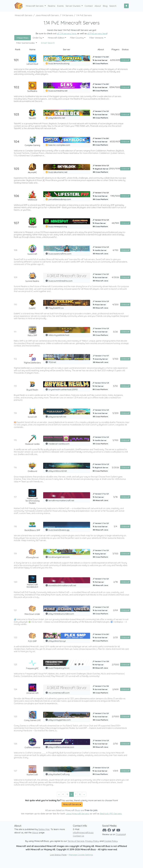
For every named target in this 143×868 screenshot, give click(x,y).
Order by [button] (37, 38)
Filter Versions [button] (97, 38)
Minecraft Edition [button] (56, 38)
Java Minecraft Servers (77, 813)
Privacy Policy (92, 841)
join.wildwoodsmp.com (60, 199)
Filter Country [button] (77, 38)
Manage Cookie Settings (81, 855)
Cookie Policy (111, 841)
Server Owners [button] (73, 6)
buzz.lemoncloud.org (59, 63)
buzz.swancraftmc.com (60, 254)
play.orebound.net (58, 471)
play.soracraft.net (57, 417)
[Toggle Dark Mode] (126, 6)
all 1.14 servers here (66, 33)
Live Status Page (58, 855)
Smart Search (48, 43)
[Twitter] (114, 830)
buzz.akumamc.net (58, 172)
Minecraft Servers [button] (35, 6)
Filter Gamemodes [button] (26, 43)
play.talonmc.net (57, 118)
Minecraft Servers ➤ (72, 804)
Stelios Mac (44, 829)
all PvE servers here (97, 33)
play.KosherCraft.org (59, 774)
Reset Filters (23, 38)
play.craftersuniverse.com (61, 747)
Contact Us (79, 836)
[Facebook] (109, 830)
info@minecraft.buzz (83, 832)
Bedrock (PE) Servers (111, 813)
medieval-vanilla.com (59, 444)
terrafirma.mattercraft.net (61, 500)
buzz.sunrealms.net (58, 91)
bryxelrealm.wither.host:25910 (63, 389)
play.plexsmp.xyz (57, 641)
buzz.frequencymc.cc (59, 668)
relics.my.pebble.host (59, 335)
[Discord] (104, 830)
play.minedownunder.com (61, 614)
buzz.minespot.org (58, 226)
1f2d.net (52, 362)
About (35, 832)
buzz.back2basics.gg (59, 530)
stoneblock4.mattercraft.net (62, 585)
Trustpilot (121, 834)
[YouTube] (118, 830)
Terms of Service (76, 841)
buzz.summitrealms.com (60, 281)
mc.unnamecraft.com (59, 693)
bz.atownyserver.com (59, 557)
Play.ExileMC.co (56, 308)
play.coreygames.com (60, 720)
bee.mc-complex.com (59, 145)
